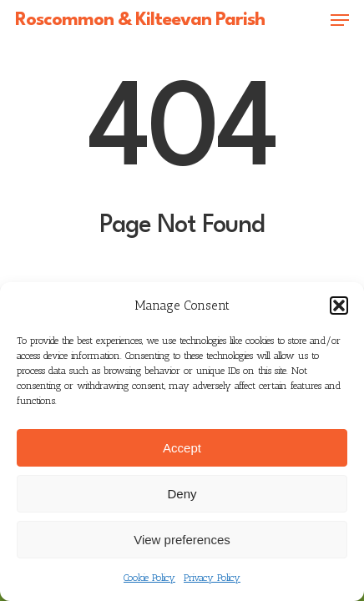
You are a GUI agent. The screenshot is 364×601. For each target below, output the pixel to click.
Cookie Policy (149, 578)
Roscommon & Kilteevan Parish (140, 20)
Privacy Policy (212, 578)
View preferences (182, 540)
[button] (339, 306)
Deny (182, 494)
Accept (182, 448)
